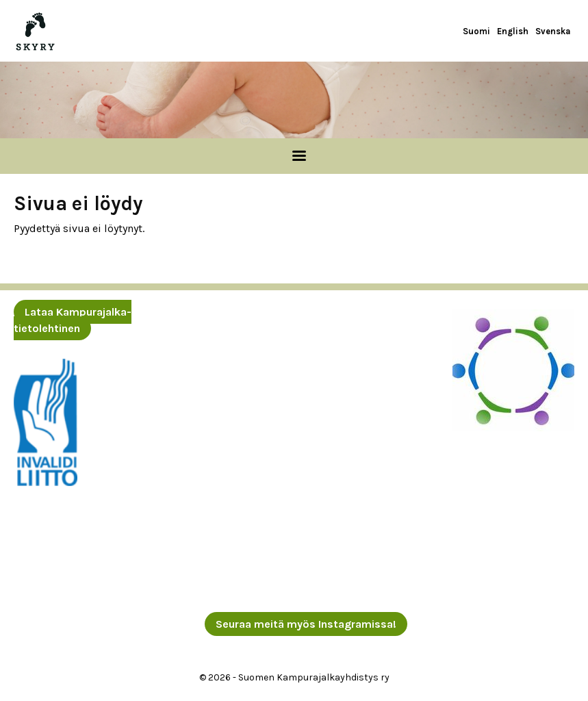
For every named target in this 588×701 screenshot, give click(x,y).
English (513, 31)
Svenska (553, 31)
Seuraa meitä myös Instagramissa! (306, 624)
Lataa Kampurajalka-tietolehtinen (73, 320)
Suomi (476, 31)
